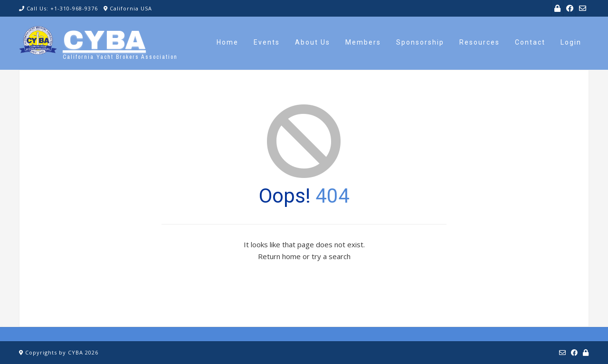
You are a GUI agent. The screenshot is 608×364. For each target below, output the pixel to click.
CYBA (104, 40)
